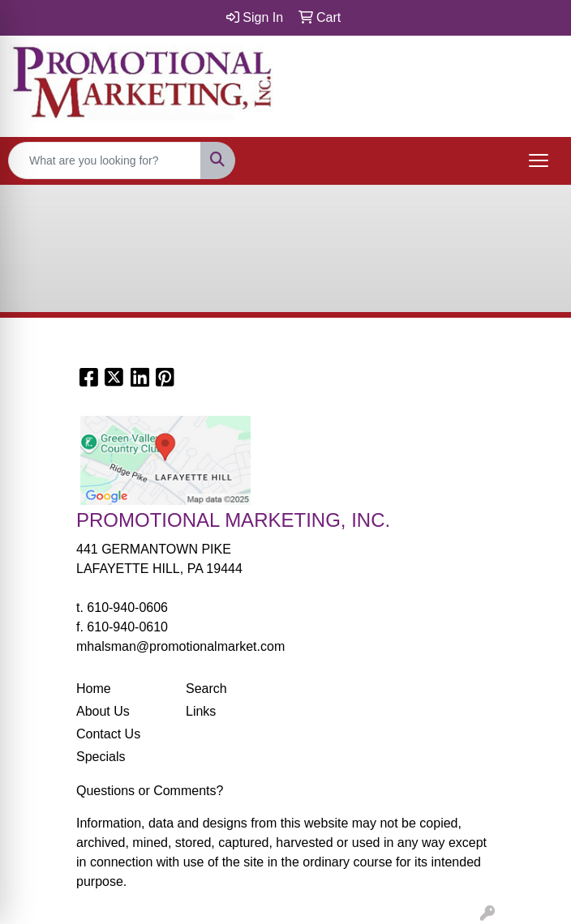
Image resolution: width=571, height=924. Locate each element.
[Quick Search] (105, 160)
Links (201, 711)
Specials (101, 757)
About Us (103, 711)
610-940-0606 (127, 607)
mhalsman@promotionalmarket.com (180, 646)
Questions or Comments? (150, 791)
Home (94, 689)
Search (206, 689)
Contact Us (108, 734)
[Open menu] (539, 160)
